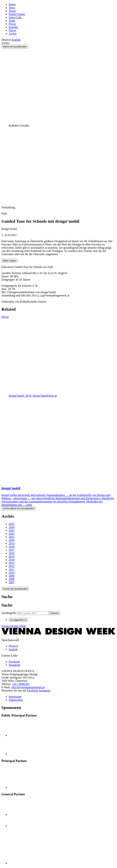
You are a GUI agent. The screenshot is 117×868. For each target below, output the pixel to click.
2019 (12, 543)
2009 (12, 576)
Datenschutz (16, 700)
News (12, 8)
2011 (11, 569)
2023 (12, 530)
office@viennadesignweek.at (28, 687)
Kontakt (13, 27)
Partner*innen (17, 14)
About (12, 11)
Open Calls (15, 17)
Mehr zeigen (9, 261)
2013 (12, 563)
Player (12, 30)
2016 (12, 553)
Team (12, 21)
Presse (12, 24)
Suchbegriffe (9, 613)
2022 (12, 534)
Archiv (13, 34)
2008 (12, 579)
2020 (12, 540)
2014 (12, 560)
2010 (12, 573)
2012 (12, 566)
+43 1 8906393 (20, 684)
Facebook (32, 690)
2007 (12, 582)
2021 (12, 537)
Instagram (45, 690)
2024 (12, 527)
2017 (12, 550)
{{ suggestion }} (18, 620)
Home (12, 4)
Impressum (15, 697)
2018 (12, 547)
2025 (12, 524)
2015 (12, 556)
